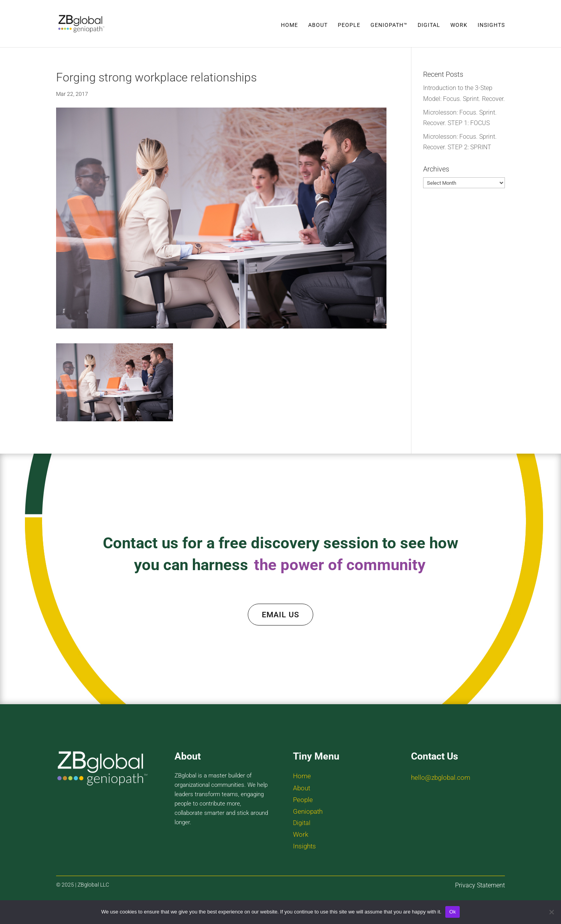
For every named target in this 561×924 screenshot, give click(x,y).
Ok (453, 912)
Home (289, 25)
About (318, 25)
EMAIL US (280, 615)
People (349, 25)
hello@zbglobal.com (441, 777)
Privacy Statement (480, 885)
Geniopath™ (389, 25)
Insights (491, 25)
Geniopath (308, 811)
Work (459, 25)
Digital (429, 25)
